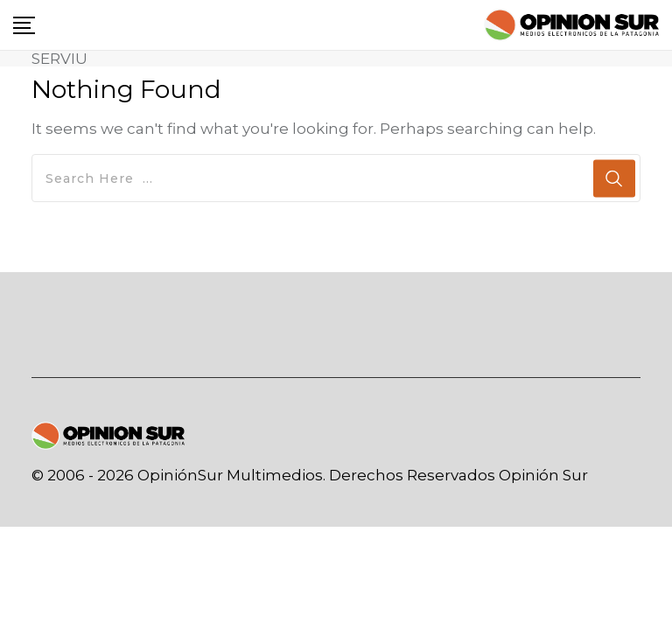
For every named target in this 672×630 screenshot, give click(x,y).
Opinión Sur (543, 475)
